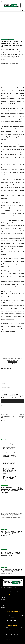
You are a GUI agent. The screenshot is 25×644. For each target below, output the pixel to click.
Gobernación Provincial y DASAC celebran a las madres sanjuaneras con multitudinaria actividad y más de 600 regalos (9, 446)
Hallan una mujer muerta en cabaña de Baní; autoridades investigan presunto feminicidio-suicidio (14, 629)
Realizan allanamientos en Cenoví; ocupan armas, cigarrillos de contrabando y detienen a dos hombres (12, 533)
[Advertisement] (12, 25)
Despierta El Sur (6, 64)
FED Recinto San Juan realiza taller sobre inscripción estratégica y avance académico (9, 470)
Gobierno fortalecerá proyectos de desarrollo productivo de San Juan (9, 462)
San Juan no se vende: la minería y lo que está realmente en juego (9, 477)
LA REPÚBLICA (4, 530)
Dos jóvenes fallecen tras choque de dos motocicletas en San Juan (18, 418)
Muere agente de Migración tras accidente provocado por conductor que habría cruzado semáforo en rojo (14, 636)
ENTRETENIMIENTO (5, 486)
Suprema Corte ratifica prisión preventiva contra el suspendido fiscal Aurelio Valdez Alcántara (11, 552)
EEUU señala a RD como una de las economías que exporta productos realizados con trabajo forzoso (12, 571)
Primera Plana (11, 40)
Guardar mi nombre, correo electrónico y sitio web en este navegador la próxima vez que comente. (12, 396)
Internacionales (5, 40)
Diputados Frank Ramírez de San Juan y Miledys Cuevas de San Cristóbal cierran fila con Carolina (9, 455)
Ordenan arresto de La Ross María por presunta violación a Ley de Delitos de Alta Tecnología (12, 490)
